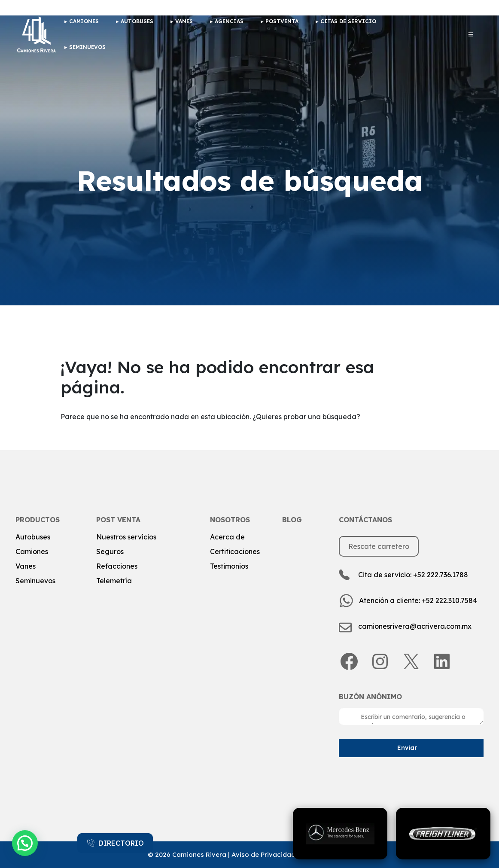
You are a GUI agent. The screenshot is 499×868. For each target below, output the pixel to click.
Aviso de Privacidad (263, 854)
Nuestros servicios (126, 537)
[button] (25, 843)
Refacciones (117, 566)
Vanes (184, 21)
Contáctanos (365, 520)
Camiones (32, 551)
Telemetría (114, 581)
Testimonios (229, 566)
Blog (292, 520)
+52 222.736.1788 (441, 575)
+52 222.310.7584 (449, 600)
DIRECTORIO (115, 843)
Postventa (282, 21)
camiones (84, 21)
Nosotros (230, 520)
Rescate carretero (379, 546)
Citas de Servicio (348, 21)
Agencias (229, 21)
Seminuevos (87, 47)
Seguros (110, 551)
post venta (118, 520)
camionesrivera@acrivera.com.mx (415, 626)
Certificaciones (235, 551)
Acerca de (227, 537)
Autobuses (137, 21)
